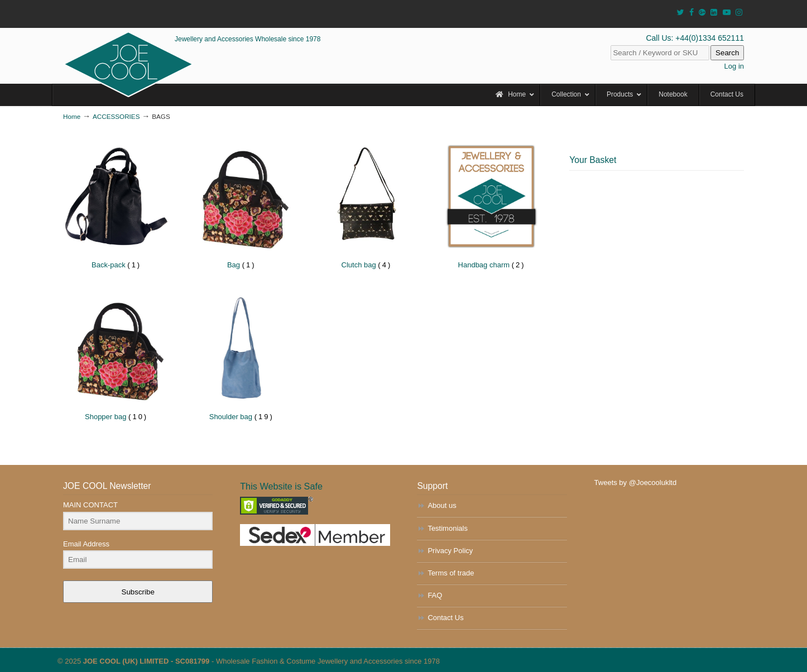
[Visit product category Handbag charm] (491, 206)
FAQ (435, 595)
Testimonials (448, 528)
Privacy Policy (450, 551)
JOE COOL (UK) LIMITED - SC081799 (146, 661)
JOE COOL (128, 64)
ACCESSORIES (116, 116)
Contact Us (445, 618)
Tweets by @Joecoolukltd (636, 483)
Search (727, 53)
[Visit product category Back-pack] (116, 206)
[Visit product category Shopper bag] (116, 358)
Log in (734, 66)
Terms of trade (451, 573)
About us (442, 505)
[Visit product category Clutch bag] (366, 206)
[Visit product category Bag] (241, 206)
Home (72, 116)
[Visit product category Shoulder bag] (241, 358)
